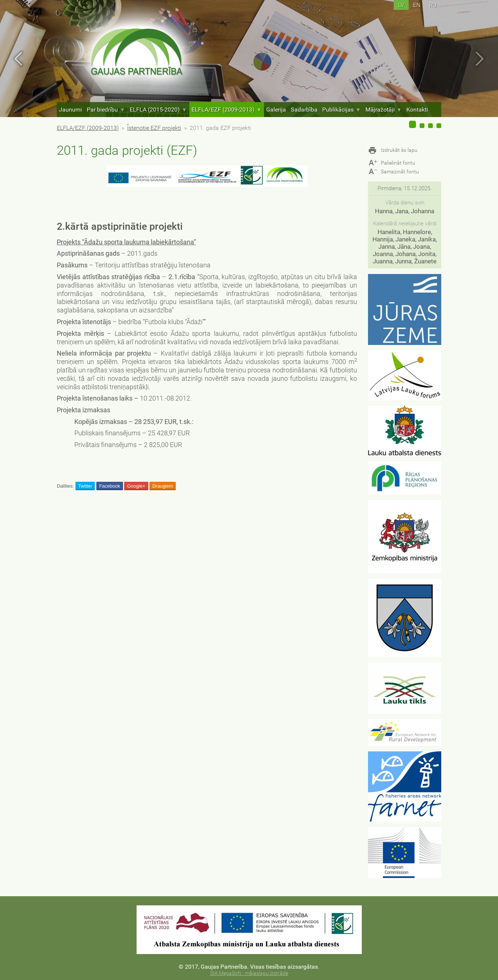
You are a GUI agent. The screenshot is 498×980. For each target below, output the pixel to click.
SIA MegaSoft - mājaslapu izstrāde (249, 973)
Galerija (276, 110)
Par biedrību (106, 110)
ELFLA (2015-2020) (158, 110)
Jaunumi (70, 110)
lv (401, 5)
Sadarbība (304, 110)
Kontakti (417, 110)
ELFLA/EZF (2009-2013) (226, 110)
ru (433, 5)
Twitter (85, 486)
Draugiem (163, 486)
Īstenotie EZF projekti (154, 128)
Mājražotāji (384, 110)
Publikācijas (341, 110)
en (417, 5)
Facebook (110, 486)
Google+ (136, 486)
